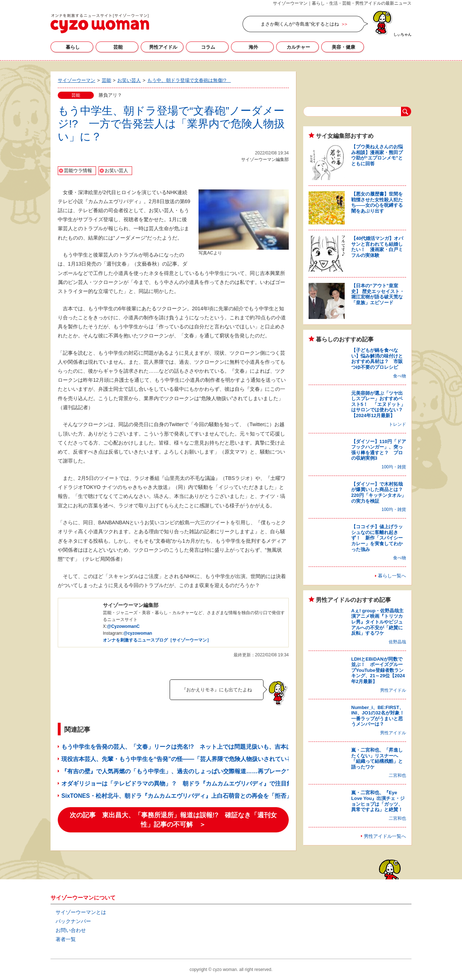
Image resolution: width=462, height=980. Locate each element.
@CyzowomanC (123, 626)
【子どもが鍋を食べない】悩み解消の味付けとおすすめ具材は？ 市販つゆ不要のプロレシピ (377, 359)
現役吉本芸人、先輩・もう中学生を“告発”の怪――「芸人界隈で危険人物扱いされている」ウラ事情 (191, 759)
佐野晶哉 (397, 642)
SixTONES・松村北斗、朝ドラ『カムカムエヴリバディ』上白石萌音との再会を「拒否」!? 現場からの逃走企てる (214, 796)
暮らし (73, 47)
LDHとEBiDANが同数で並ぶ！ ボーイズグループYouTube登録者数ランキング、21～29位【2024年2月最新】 (378, 670)
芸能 (118, 47)
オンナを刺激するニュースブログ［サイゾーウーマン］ (157, 640)
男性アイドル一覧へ (385, 836)
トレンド (397, 424)
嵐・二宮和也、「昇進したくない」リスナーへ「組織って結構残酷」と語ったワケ (377, 758)
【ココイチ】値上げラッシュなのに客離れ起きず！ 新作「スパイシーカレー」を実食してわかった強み (377, 538)
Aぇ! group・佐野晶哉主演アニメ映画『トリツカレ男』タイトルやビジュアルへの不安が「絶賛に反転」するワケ (377, 622)
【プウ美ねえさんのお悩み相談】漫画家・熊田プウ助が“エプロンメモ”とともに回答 (377, 155)
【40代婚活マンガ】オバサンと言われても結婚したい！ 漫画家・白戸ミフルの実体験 (377, 247)
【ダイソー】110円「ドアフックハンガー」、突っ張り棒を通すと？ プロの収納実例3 (379, 450)
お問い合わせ (71, 930)
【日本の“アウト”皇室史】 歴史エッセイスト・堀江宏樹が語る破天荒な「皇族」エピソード (378, 294)
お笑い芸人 (116, 170)
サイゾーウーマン (100, 23)
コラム (208, 47)
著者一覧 (66, 939)
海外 (253, 47)
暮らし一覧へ (392, 576)
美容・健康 (343, 47)
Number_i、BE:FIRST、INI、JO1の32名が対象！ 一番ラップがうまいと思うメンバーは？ (380, 716)
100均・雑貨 (394, 467)
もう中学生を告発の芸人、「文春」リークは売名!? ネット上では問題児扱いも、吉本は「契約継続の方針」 (203, 747)
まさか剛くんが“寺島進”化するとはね (300, 24)
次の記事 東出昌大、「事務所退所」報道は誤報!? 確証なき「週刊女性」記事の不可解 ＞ (173, 820)
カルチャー (298, 47)
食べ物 (400, 376)
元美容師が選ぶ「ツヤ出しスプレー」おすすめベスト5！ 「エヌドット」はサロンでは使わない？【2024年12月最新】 (378, 404)
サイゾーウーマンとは (81, 912)
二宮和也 (397, 775)
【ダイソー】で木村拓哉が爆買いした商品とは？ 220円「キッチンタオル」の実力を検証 (379, 493)
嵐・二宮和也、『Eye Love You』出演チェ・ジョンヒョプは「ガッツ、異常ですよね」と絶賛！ (378, 801)
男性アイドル (163, 47)
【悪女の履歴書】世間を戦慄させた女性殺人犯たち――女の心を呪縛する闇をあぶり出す (377, 202)
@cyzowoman (138, 633)
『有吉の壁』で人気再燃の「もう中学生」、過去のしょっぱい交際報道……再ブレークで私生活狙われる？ (200, 771)
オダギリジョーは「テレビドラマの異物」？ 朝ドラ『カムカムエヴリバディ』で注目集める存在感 (191, 784)
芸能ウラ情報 (78, 170)
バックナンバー (73, 921)
